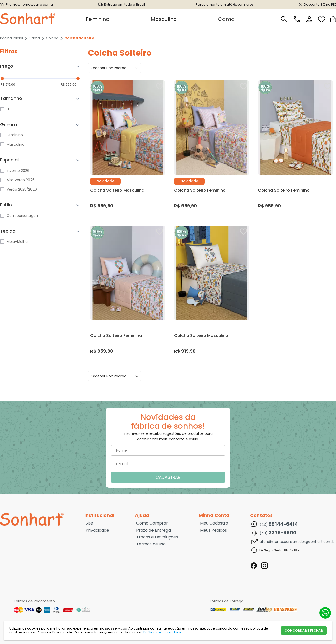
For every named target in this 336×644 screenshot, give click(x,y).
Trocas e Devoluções (157, 537)
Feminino (98, 19)
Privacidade (97, 530)
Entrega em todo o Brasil (125, 4)
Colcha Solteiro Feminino (284, 190)
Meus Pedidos (213, 530)
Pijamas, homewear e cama (29, 4)
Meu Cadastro (214, 523)
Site (89, 523)
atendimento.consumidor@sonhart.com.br (298, 542)
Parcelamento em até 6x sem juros (225, 4)
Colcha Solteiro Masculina (117, 190)
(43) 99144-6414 (325, 613)
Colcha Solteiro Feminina (200, 190)
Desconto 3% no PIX (320, 4)
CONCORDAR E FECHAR (304, 630)
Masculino (164, 19)
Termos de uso (151, 544)
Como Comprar (152, 523)
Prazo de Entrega (154, 530)
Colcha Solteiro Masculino (201, 335)
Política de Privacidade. (163, 632)
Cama (226, 19)
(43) (279, 524)
